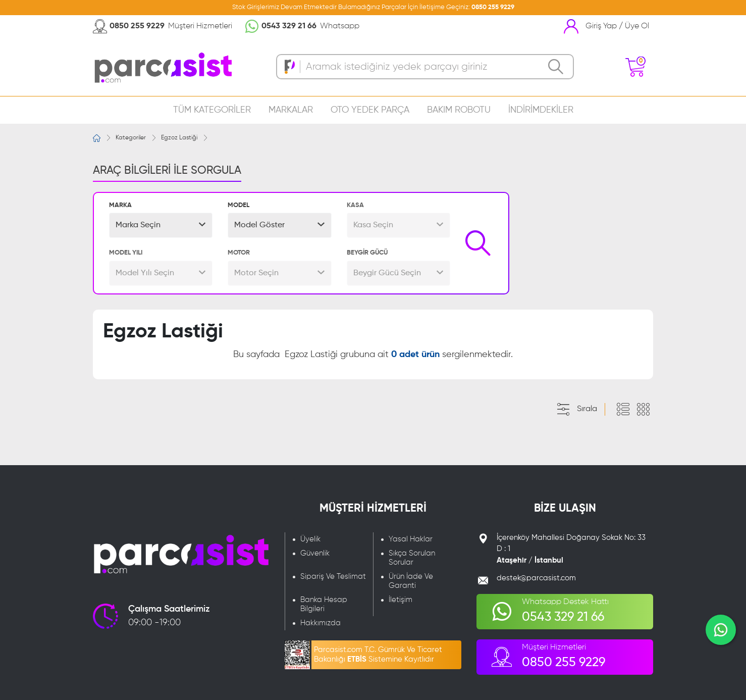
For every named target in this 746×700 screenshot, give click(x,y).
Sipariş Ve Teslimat (333, 577)
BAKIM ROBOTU (459, 110)
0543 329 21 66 (289, 26)
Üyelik (310, 539)
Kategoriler (131, 138)
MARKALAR (291, 110)
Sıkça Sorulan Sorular (412, 558)
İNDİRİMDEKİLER (541, 110)
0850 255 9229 (493, 7)
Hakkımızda (321, 623)
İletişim (401, 600)
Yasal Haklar (411, 539)
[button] (161, 225)
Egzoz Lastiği (179, 138)
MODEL (238, 205)
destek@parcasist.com (536, 578)
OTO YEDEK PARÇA (370, 110)
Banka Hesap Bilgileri (324, 604)
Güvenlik (315, 553)
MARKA (120, 205)
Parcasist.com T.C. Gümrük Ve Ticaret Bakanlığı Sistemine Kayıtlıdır (378, 655)
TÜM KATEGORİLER (212, 110)
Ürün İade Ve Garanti (411, 581)
